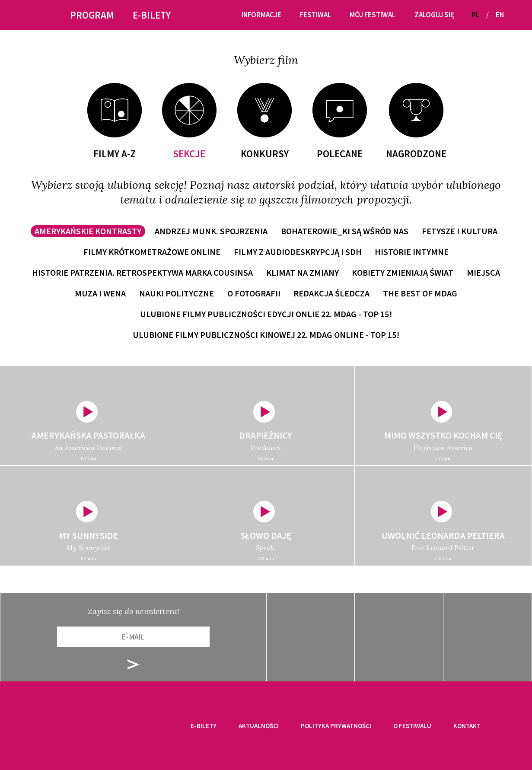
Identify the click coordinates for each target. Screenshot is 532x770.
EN (500, 15)
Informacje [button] (261, 15)
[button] (514, 15)
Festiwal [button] (315, 15)
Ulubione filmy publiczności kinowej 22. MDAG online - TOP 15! (266, 335)
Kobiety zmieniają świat (403, 272)
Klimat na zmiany (303, 272)
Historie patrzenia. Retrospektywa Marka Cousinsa (142, 272)
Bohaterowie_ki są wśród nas (345, 231)
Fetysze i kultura (460, 231)
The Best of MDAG (420, 293)
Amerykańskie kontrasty (88, 231)
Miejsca (483, 272)
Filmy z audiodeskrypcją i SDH (298, 252)
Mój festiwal (373, 15)
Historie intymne (412, 252)
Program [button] (92, 15)
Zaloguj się (434, 15)
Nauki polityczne (177, 293)
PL (475, 15)
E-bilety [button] (152, 15)
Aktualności (259, 726)
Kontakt (467, 726)
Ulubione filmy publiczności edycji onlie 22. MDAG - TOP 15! (266, 314)
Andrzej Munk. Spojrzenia (211, 231)
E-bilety (204, 726)
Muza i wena (100, 293)
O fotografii (254, 293)
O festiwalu (412, 726)
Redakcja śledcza (331, 293)
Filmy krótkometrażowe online (152, 252)
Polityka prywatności (336, 726)
